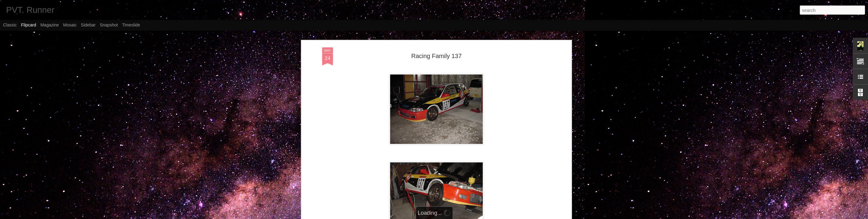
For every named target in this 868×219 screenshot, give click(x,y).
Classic (10, 25)
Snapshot (109, 25)
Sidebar (88, 25)
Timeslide (131, 25)
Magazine (50, 25)
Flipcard (29, 25)
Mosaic (70, 25)
